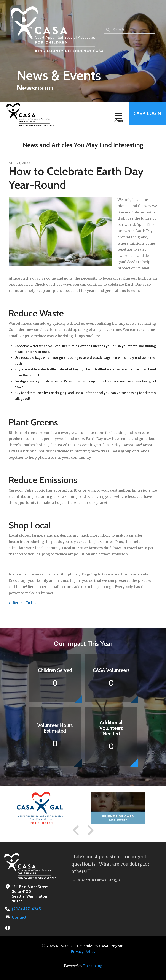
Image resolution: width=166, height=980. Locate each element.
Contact (19, 917)
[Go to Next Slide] (90, 830)
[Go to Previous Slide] (76, 830)
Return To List (25, 603)
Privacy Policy (83, 951)
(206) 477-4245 (25, 909)
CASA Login (146, 115)
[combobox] (129, 30)
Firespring (93, 965)
